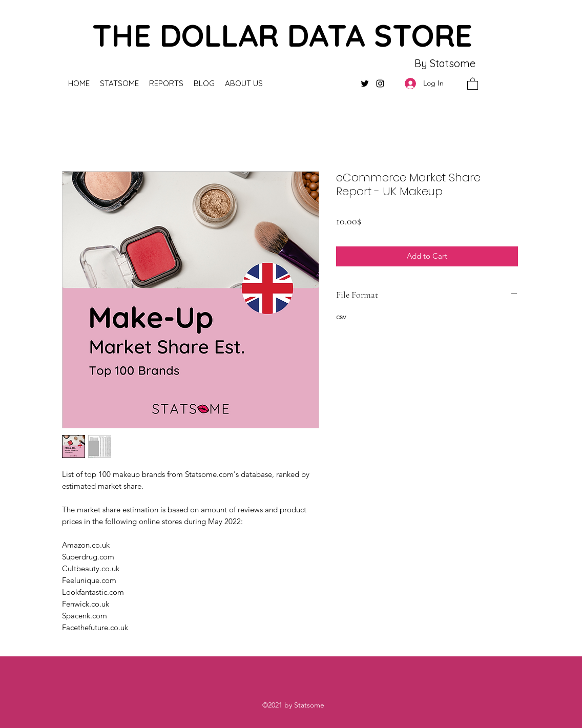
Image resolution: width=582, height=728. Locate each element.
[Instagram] (380, 84)
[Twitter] (365, 84)
